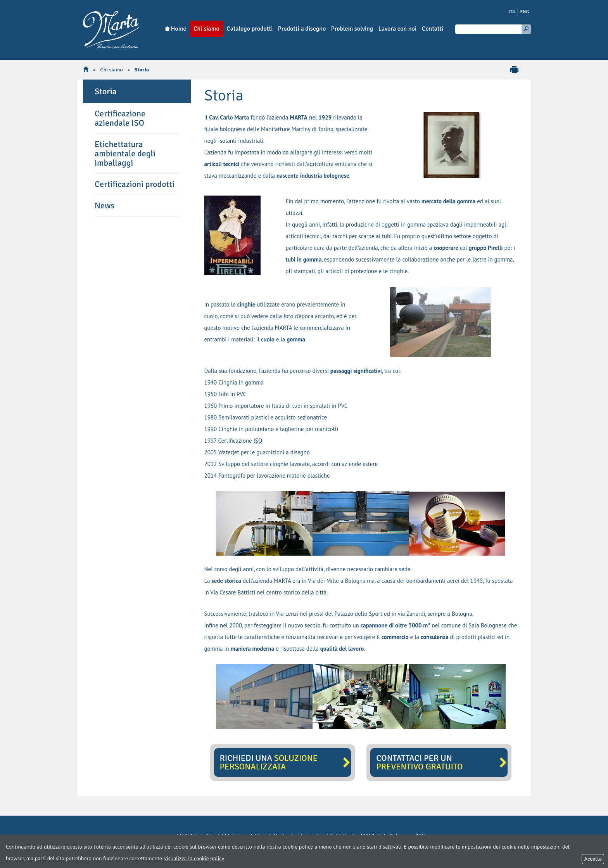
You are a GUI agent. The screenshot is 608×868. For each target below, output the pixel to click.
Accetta (593, 859)
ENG (525, 12)
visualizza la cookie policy (194, 858)
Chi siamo (111, 70)
